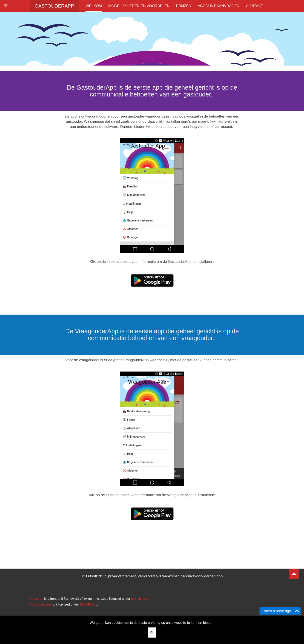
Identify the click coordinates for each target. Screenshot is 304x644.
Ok (152, 632)
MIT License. (140, 599)
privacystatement (122, 576)
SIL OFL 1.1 (89, 604)
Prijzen (184, 6)
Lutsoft (92, 576)
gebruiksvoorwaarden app (202, 576)
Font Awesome (40, 604)
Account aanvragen (218, 6)
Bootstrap (37, 599)
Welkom (94, 6)
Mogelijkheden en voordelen (139, 6)
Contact (254, 6)
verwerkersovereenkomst (158, 576)
